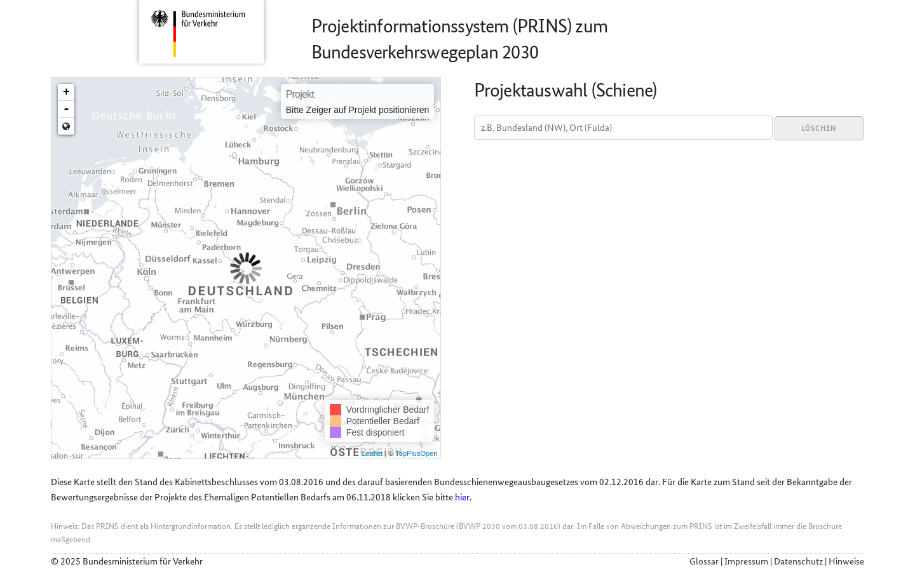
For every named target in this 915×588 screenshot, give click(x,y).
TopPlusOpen (416, 453)
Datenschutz (798, 561)
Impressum (746, 561)
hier (462, 497)
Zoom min (66, 126)
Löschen (819, 129)
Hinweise (846, 561)
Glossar (704, 561)
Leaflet (372, 453)
